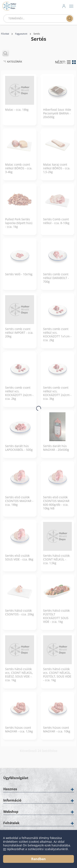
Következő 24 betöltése (38, 754)
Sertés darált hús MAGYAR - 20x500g (56, 451)
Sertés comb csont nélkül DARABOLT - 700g (56, 281)
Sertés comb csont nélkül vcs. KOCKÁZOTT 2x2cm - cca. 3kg (57, 396)
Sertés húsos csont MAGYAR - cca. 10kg (57, 733)
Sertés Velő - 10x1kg (19, 277)
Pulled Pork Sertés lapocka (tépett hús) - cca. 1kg (19, 226)
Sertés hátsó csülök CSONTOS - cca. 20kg (20, 616)
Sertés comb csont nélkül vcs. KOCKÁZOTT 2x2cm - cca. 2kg (19, 396)
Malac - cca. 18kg (17, 113)
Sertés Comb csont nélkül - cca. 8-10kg (56, 224)
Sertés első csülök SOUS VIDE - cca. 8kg (19, 561)
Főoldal (5, 34)
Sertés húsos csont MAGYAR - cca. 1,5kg (19, 733)
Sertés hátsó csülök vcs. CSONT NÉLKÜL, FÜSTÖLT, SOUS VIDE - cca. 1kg (57, 678)
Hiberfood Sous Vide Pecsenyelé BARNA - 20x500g (57, 116)
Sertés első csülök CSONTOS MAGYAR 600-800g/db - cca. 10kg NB (56, 506)
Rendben (38, 859)
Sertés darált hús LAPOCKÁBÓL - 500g (19, 451)
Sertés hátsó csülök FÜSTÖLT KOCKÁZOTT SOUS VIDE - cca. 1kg (56, 619)
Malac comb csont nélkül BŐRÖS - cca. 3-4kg (19, 171)
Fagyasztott (21, 34)
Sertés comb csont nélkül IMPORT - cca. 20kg (19, 336)
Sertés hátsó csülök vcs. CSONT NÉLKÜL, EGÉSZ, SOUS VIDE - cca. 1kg (19, 678)
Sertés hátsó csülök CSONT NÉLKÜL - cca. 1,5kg (56, 562)
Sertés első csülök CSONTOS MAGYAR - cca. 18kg (19, 504)
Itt (5, 849)
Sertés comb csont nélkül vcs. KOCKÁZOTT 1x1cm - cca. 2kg (57, 338)
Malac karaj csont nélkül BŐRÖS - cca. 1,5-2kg (57, 171)
